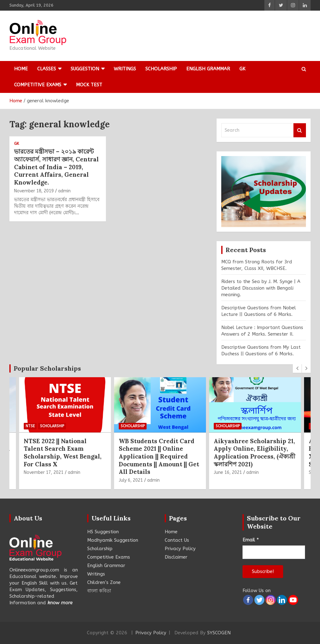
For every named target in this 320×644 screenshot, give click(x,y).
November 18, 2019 (34, 191)
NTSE (30, 426)
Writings (125, 69)
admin (64, 191)
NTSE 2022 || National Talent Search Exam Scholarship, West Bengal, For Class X (63, 453)
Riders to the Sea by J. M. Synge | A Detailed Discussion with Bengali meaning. (261, 288)
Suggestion (85, 69)
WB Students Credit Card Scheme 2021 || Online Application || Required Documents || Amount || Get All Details (159, 456)
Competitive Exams (38, 85)
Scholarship (161, 69)
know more (60, 603)
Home (21, 69)
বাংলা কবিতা (99, 591)
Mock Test (89, 85)
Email (251, 540)
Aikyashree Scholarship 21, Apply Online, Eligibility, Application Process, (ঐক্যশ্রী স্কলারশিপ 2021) (255, 453)
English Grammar (208, 69)
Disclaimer (176, 557)
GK (242, 69)
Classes (47, 69)
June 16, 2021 (228, 472)
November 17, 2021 (44, 472)
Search (300, 130)
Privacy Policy (180, 549)
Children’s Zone (104, 582)
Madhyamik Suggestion (113, 540)
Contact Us (177, 540)
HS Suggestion (103, 532)
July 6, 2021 (131, 480)
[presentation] (297, 368)
